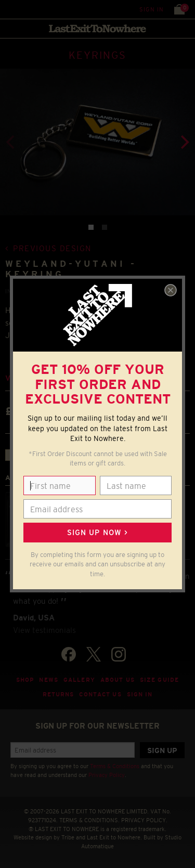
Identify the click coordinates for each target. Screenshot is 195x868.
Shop (25, 680)
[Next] (184, 142)
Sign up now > (97, 533)
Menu (10, 9)
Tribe (68, 837)
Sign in (152, 9)
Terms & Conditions (115, 766)
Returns (58, 694)
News (49, 680)
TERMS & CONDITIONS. (89, 820)
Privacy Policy (107, 775)
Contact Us (100, 694)
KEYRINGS (97, 55)
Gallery (79, 680)
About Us (118, 680)
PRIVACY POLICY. (144, 820)
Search (31, 9)
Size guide (159, 680)
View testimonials (44, 630)
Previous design (52, 248)
